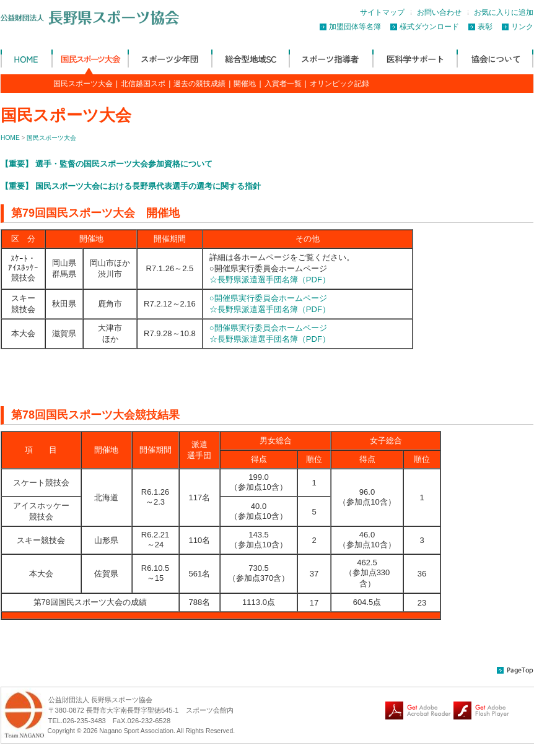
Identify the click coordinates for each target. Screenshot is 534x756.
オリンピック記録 (339, 84)
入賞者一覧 (283, 84)
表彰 (485, 27)
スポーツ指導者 (330, 59)
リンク (522, 27)
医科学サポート (414, 59)
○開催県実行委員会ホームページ (268, 298)
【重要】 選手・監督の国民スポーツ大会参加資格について (107, 164)
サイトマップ (382, 12)
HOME (10, 138)
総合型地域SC (250, 59)
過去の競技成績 (199, 84)
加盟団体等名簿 (355, 27)
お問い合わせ (439, 12)
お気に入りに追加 (504, 12)
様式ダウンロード (429, 27)
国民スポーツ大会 (90, 59)
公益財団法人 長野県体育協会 (26, 59)
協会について (495, 59)
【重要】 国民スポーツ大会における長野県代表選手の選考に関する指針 (131, 186)
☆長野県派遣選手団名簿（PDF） (270, 280)
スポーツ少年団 (169, 59)
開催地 (245, 84)
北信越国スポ (143, 84)
